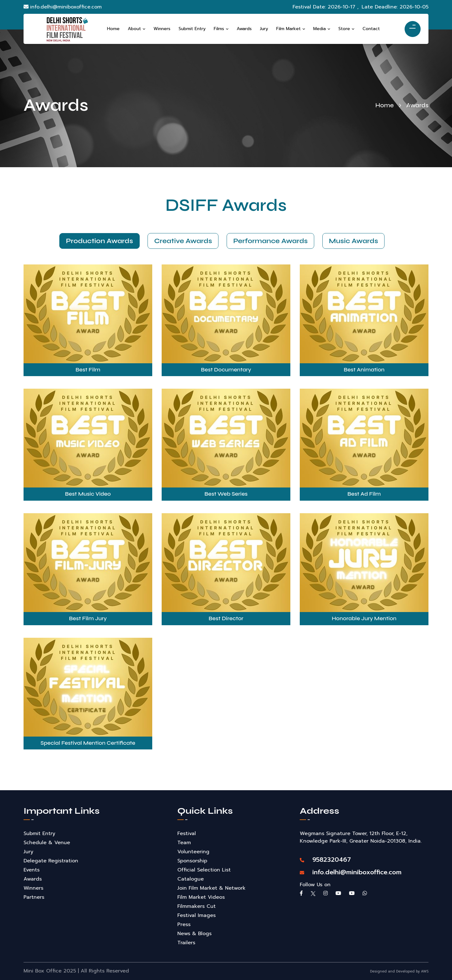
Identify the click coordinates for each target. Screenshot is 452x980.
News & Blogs (194, 934)
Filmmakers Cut (196, 906)
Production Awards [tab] (97, 241)
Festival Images (196, 915)
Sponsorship (192, 861)
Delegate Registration (51, 861)
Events (32, 870)
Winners (33, 888)
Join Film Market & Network (211, 888)
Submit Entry (39, 834)
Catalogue (191, 879)
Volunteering (193, 852)
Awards (33, 879)
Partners (34, 897)
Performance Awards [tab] (270, 241)
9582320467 (325, 860)
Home (385, 105)
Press (184, 924)
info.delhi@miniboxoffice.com (63, 7)
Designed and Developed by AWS (399, 971)
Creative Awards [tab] (182, 241)
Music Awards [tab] (355, 241)
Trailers (186, 943)
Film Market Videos (201, 897)
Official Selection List (204, 870)
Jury (28, 852)
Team (184, 843)
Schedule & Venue (47, 843)
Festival (187, 834)
